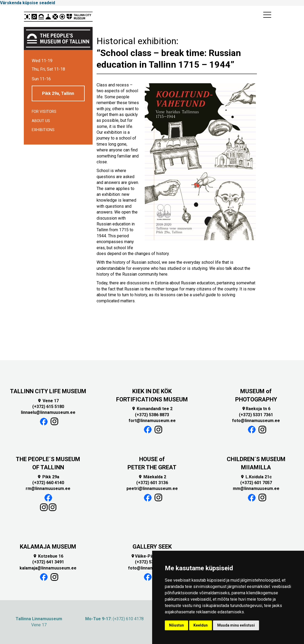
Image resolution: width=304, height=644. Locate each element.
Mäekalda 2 (152, 477)
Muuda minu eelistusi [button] (236, 625)
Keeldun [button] (201, 625)
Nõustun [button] (176, 625)
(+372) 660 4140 (48, 483)
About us (41, 121)
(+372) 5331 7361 (256, 415)
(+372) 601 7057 (256, 483)
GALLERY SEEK (152, 547)
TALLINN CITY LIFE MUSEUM (48, 391)
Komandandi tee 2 (152, 409)
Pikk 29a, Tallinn (58, 93)
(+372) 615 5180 (48, 407)
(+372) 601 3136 (152, 483)
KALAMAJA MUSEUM (48, 547)
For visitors (44, 112)
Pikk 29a (48, 477)
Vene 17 (48, 401)
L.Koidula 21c (256, 477)
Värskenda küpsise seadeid (28, 3)
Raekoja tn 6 (256, 409)
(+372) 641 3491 (48, 562)
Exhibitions (43, 130)
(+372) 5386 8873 (152, 415)
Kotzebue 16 (48, 556)
